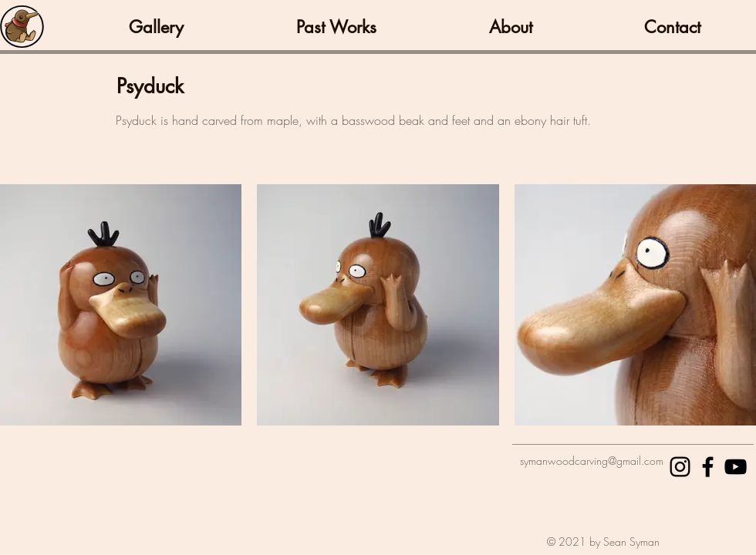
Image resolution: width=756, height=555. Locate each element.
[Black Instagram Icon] (680, 467)
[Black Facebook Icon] (708, 467)
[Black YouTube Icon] (736, 467)
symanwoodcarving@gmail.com (592, 461)
